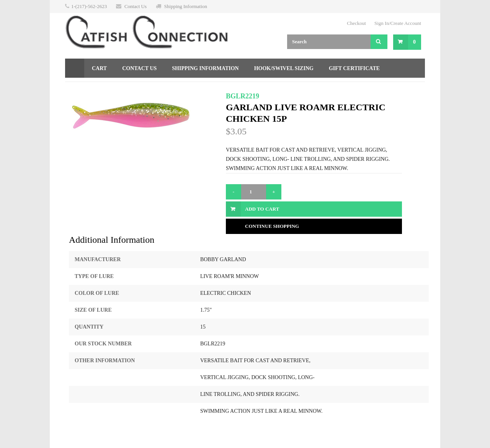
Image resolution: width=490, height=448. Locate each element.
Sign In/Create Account (398, 23)
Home (75, 68)
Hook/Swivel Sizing (284, 68)
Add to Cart (262, 209)
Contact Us (136, 6)
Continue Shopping (272, 226)
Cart (99, 68)
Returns (86, 87)
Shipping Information (186, 6)
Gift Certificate (354, 68)
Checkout (356, 23)
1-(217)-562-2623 (89, 6)
